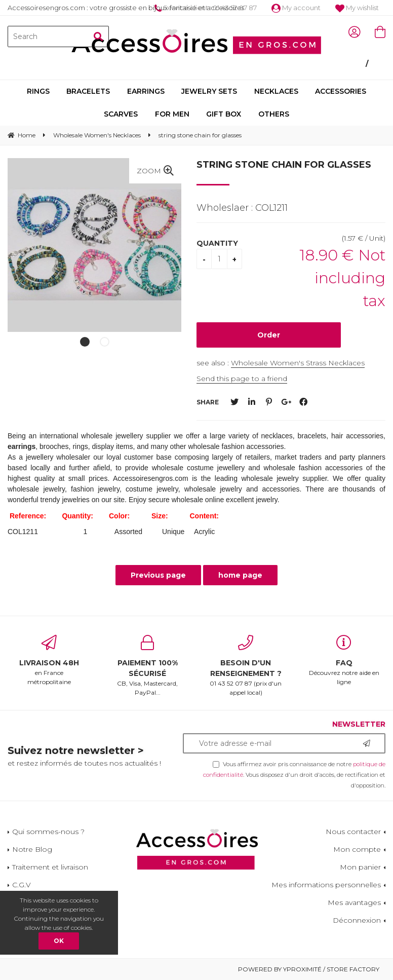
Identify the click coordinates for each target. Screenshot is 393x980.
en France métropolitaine (49, 660)
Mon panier (360, 867)
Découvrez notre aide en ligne (344, 660)
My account (296, 8)
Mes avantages (354, 902)
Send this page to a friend (242, 379)
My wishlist (357, 8)
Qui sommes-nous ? (48, 832)
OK (59, 941)
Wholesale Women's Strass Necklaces (298, 363)
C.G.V (22, 885)
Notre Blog (32, 849)
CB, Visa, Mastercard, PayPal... (147, 666)
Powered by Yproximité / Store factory (309, 969)
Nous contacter (353, 832)
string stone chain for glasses (284, 165)
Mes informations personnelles (326, 885)
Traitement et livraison (50, 867)
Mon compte (357, 849)
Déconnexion (357, 920)
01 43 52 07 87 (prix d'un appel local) (246, 666)
